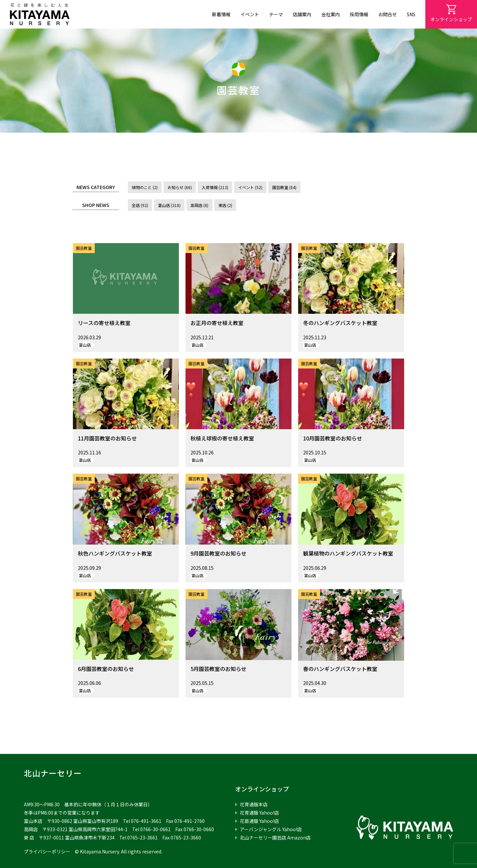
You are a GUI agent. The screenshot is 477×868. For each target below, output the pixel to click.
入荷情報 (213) (215, 187)
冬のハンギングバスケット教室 (340, 323)
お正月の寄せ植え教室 (217, 323)
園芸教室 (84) (284, 187)
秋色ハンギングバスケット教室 (115, 553)
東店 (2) (225, 205)
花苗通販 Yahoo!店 (259, 821)
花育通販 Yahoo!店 (259, 813)
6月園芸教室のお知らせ (106, 669)
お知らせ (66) (180, 187)
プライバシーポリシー (47, 851)
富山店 (85, 345)
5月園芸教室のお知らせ (218, 669)
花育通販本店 (254, 804)
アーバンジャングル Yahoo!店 (271, 829)
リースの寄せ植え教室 (104, 323)
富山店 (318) (169, 205)
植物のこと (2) (145, 187)
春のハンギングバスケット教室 (340, 669)
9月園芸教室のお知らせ (218, 553)
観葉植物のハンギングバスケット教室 (348, 553)
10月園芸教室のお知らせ (333, 438)
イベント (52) (250, 187)
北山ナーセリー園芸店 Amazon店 (275, 837)
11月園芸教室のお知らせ (107, 438)
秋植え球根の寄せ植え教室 (222, 438)
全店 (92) (140, 205)
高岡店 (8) (199, 205)
